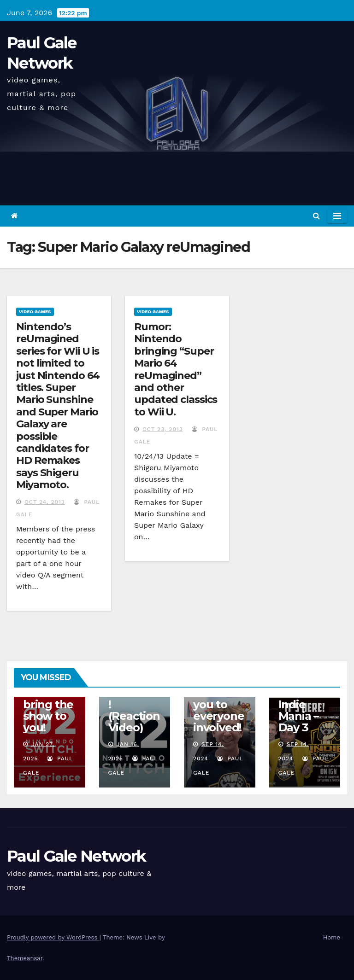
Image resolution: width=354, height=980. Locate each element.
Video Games (35, 312)
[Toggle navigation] (337, 216)
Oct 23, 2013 (163, 429)
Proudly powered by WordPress (53, 937)
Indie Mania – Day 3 (299, 716)
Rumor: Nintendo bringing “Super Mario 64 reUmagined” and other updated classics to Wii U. (176, 369)
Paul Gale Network (76, 856)
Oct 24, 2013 (45, 502)
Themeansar (25, 958)
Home (332, 937)
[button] (316, 216)
